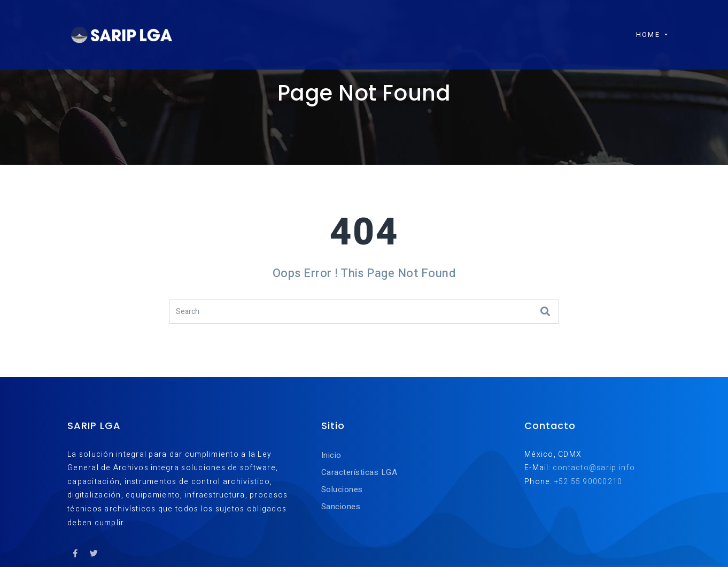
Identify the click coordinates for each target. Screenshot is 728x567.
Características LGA (359, 472)
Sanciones (341, 507)
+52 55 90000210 (588, 482)
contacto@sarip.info (594, 468)
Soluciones (342, 489)
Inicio (331, 455)
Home (642, 28)
